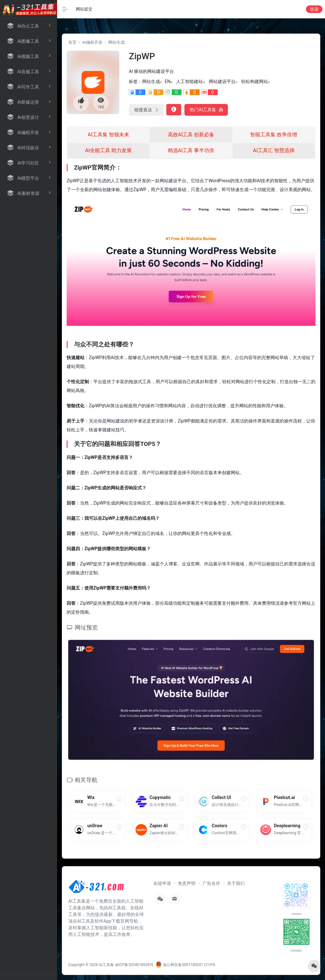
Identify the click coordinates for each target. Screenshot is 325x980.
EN (168, 81)
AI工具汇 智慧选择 (274, 150)
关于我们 (236, 883)
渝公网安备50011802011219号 (186, 965)
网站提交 (84, 9)
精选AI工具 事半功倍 (191, 150)
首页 (72, 42)
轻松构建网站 (255, 81)
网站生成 (116, 42)
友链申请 (162, 883)
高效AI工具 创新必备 (191, 135)
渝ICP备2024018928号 (134, 965)
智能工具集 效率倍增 (274, 135)
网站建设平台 (222, 81)
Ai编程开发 (92, 42)
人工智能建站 (189, 81)
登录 (314, 9)
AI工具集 (106, 965)
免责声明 (187, 883)
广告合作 (211, 883)
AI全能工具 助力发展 (108, 150)
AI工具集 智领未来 (108, 135)
